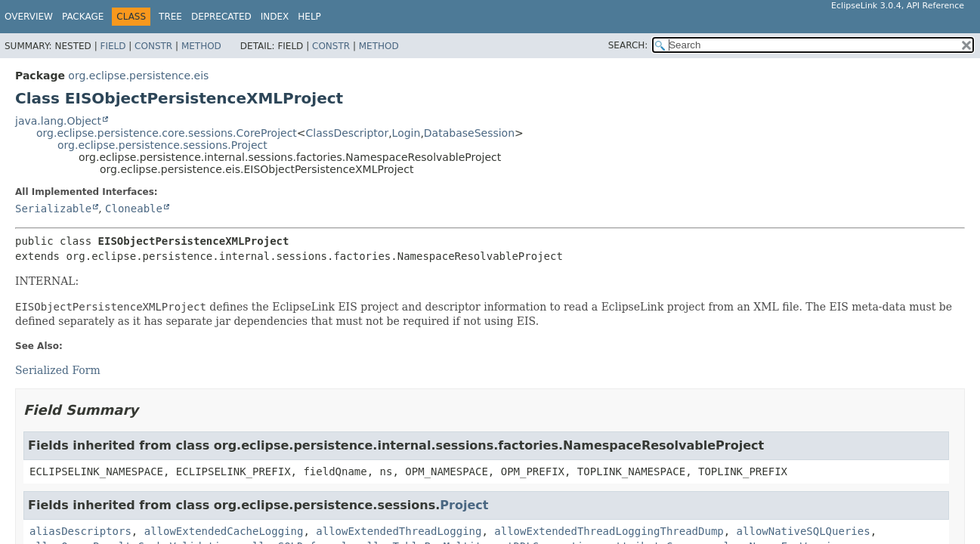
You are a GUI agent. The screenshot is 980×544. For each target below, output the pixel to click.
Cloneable (134, 209)
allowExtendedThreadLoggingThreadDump (609, 531)
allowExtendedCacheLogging (224, 531)
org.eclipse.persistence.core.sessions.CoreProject (167, 133)
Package (83, 17)
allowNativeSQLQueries (804, 531)
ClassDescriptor (348, 133)
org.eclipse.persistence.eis (138, 76)
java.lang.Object (58, 121)
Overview (29, 17)
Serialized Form (58, 370)
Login (407, 133)
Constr (153, 46)
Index (275, 17)
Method (201, 46)
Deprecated (221, 17)
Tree (170, 17)
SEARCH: (628, 45)
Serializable (53, 209)
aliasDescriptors (80, 531)
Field (113, 46)
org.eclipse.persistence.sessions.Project (162, 145)
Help (309, 17)
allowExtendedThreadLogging (399, 531)
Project (464, 505)
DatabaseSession (469, 133)
